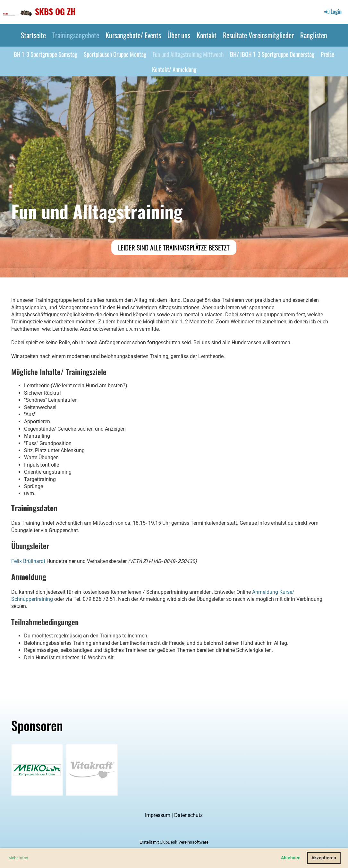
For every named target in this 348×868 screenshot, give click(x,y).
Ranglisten (314, 35)
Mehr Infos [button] (18, 858)
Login (332, 12)
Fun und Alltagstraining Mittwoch (188, 54)
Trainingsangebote (76, 35)
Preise (327, 54)
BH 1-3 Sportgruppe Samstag (46, 54)
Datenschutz (188, 815)
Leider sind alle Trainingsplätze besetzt (174, 247)
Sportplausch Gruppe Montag (115, 54)
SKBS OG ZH (55, 12)
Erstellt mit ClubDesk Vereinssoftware (174, 842)
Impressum (158, 815)
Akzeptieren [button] (324, 858)
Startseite (33, 35)
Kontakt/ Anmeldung (174, 69)
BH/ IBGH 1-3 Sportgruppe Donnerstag (272, 54)
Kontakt (207, 35)
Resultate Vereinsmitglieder (258, 35)
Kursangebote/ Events (133, 35)
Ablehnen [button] (291, 858)
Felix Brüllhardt (28, 561)
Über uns (179, 35)
